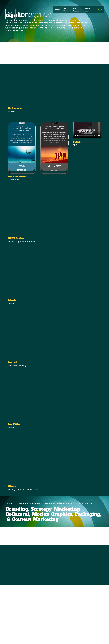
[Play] (75, 135)
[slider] (85, 135)
